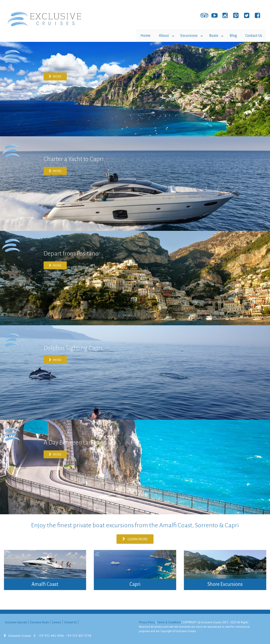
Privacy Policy (147, 622)
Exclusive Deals (40, 622)
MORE (55, 76)
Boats (212, 35)
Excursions (187, 35)
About (161, 35)
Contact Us (253, 35)
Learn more (135, 539)
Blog (233, 35)
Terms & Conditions (169, 622)
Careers (56, 622)
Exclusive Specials (16, 622)
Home (143, 35)
